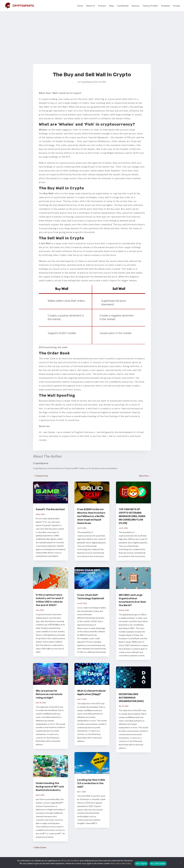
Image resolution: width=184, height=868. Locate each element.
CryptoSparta (87, 82)
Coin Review (123, 6)
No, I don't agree (158, 863)
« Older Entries (40, 847)
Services (136, 6)
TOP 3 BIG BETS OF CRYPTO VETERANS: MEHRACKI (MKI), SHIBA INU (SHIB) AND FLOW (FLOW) (132, 516)
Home (80, 6)
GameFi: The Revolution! (50, 509)
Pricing (176, 6)
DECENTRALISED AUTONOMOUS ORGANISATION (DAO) (131, 698)
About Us (91, 6)
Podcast (102, 6)
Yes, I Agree (141, 863)
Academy (166, 6)
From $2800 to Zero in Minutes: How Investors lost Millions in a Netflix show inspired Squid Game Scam (91, 516)
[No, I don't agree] (180, 863)
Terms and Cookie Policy (121, 863)
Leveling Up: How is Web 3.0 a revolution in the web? (91, 783)
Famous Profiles (150, 6)
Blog (112, 6)
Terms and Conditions (70, 861)
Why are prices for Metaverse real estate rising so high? (49, 694)
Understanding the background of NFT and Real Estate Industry (50, 787)
